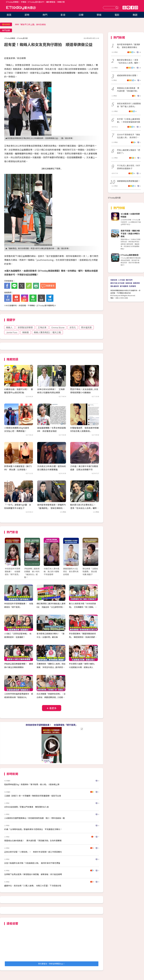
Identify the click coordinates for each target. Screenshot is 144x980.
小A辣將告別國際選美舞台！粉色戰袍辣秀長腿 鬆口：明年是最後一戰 (34, 818)
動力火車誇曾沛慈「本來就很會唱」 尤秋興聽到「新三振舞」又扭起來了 (83, 607)
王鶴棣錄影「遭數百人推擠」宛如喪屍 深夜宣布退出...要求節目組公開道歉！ (51, 667)
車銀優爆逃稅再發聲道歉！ (129, 181)
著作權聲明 (124, 286)
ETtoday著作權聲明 (45, 305)
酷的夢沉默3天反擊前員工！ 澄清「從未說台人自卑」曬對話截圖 (84, 508)
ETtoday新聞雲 (12, 2)
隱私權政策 (115, 286)
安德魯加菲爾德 (25, 327)
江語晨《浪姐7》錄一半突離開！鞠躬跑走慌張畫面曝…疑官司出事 (33, 796)
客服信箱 (129, 283)
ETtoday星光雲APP (36, 2)
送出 (117, 8)
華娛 (99, 15)
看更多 (53, 708)
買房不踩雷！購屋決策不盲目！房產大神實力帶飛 (130, 233)
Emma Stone (58, 327)
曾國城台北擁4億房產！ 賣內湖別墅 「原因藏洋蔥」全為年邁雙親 (33, 840)
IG (136, 8)
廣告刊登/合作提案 (117, 283)
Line (128, 8)
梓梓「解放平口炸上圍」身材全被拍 (30, 24)
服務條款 (136, 283)
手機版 (23, 2)
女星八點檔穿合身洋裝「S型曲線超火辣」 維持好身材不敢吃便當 (32, 863)
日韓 (81, 15)
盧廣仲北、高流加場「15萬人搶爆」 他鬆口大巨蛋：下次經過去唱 (33, 886)
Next (95, 554)
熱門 (45, 15)
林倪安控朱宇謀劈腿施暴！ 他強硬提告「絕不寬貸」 (52, 725)
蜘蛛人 (9, 327)
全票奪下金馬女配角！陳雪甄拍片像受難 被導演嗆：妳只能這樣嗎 (33, 874)
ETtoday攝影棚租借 (130, 255)
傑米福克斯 (86, 327)
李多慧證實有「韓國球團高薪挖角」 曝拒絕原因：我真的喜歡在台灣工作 (83, 637)
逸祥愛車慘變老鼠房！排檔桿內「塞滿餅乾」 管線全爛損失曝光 (51, 508)
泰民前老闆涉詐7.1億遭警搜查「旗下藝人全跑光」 (129, 105)
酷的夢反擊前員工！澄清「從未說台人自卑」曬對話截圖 (129, 61)
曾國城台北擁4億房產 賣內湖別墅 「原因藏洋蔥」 (128, 89)
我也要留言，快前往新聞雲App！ (52, 964)
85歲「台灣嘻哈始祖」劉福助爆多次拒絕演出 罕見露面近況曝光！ (33, 829)
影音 (63, 15)
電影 (117, 15)
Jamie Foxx (12, 332)
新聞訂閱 (61, 2)
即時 (27, 15)
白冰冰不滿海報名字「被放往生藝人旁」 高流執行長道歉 (129, 136)
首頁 (9, 15)
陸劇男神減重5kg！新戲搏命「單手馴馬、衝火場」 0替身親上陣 (32, 784)
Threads (124, 8)
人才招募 (121, 280)
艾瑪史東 (42, 327)
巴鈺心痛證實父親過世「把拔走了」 (129, 151)
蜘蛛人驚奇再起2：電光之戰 (47, 332)
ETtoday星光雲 (21, 8)
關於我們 (129, 280)
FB (132, 8)
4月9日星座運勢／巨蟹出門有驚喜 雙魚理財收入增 (26, 807)
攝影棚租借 (51, 2)
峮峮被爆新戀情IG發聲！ (128, 75)
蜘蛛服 (26, 332)
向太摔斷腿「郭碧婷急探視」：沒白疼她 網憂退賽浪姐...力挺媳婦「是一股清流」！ (51, 697)
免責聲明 (132, 286)
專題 (135, 15)
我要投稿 (114, 280)
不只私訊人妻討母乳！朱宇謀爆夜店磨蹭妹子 (129, 167)
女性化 (73, 327)
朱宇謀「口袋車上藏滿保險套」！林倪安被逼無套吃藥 (129, 120)
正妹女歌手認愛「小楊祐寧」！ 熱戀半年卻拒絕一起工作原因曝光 (33, 852)
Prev (8, 554)
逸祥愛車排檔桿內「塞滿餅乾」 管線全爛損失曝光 (129, 46)
